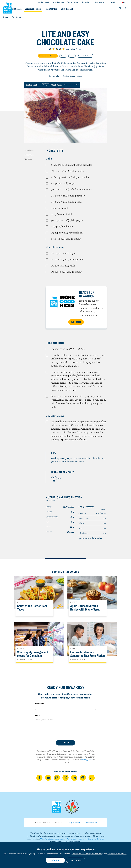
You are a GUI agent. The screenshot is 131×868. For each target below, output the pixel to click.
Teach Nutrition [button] (64, 9)
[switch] (60, 85)
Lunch (72, 56)
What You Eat (92, 823)
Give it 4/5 (60, 49)
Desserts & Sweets (85, 56)
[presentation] (65, 731)
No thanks (76, 860)
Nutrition (28, 159)
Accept (55, 860)
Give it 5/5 (63, 49)
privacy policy (87, 760)
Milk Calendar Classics (48, 56)
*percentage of (90, 538)
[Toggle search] (127, 9)
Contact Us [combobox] (85, 2)
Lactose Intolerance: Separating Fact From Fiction (88, 654)
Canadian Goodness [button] (44, 9)
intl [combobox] (124, 2)
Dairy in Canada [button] (25, 9)
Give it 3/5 (57, 49)
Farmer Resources (58, 2)
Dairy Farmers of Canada (8, 8)
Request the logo (73, 2)
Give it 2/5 (53, 49)
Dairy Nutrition (74, 823)
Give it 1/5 (50, 49)
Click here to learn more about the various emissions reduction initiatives (72, 839)
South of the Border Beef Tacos (32, 608)
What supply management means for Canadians (33, 654)
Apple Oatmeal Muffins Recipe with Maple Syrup (85, 608)
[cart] (120, 9)
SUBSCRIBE (76, 322)
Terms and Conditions (117, 854)
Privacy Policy (97, 854)
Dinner (63, 56)
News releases (99, 2)
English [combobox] (113, 2)
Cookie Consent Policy (81, 854)
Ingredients (29, 150)
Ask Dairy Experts (44, 2)
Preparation (29, 155)
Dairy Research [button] (82, 9)
